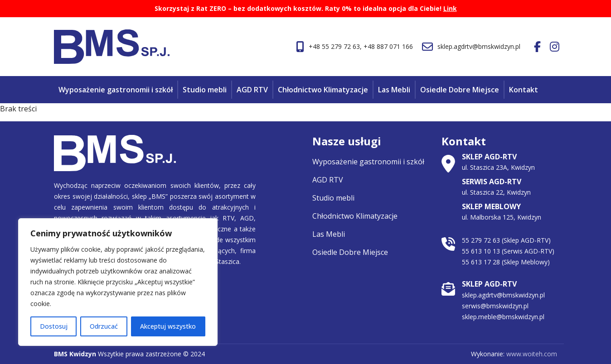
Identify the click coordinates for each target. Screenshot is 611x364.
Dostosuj (54, 326)
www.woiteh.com (532, 354)
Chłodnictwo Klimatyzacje (323, 90)
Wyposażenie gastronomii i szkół (116, 90)
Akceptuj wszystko (168, 326)
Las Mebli (394, 90)
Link (450, 8)
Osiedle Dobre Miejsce (460, 90)
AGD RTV (252, 90)
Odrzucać (104, 326)
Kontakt (524, 90)
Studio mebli (205, 90)
